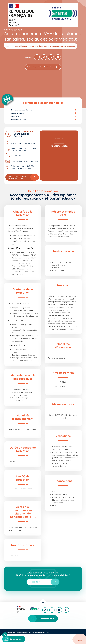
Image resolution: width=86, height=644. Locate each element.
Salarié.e (15, 117)
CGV (46, 633)
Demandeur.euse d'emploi (22, 110)
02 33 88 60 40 (16, 156)
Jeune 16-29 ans (18, 113)
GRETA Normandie (38, 633)
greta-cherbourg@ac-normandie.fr (24, 161)
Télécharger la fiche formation (43, 67)
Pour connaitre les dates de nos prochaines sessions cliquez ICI (49, 46)
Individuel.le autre (19, 120)
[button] (5, 635)
